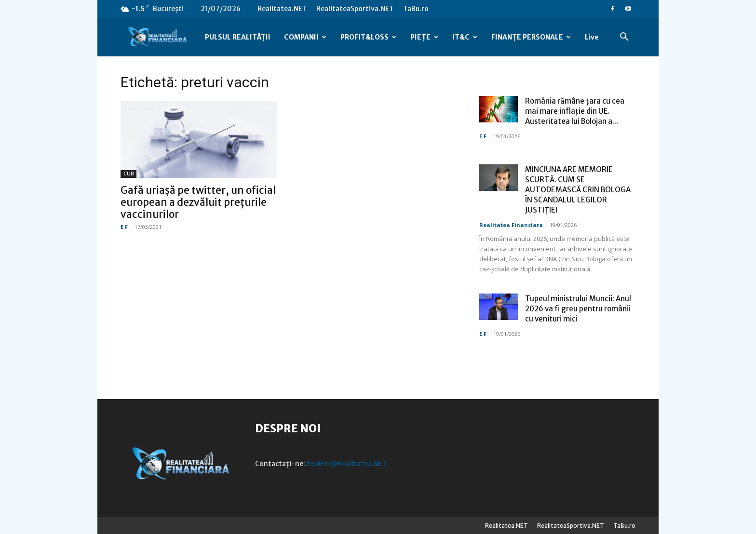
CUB (128, 174)
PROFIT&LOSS (368, 37)
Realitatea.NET (282, 9)
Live (592, 37)
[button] (624, 38)
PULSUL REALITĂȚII (238, 37)
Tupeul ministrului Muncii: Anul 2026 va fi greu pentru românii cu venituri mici (578, 309)
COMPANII (305, 37)
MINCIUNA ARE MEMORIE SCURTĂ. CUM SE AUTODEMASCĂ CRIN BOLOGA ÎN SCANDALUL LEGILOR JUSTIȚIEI (578, 190)
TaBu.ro (416, 9)
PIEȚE (424, 37)
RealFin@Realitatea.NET (347, 464)
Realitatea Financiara (511, 225)
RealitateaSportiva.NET (355, 9)
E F (124, 227)
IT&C (465, 37)
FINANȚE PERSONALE (531, 37)
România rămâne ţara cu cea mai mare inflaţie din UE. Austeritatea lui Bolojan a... (575, 111)
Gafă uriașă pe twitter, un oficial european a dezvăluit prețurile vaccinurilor (198, 202)
